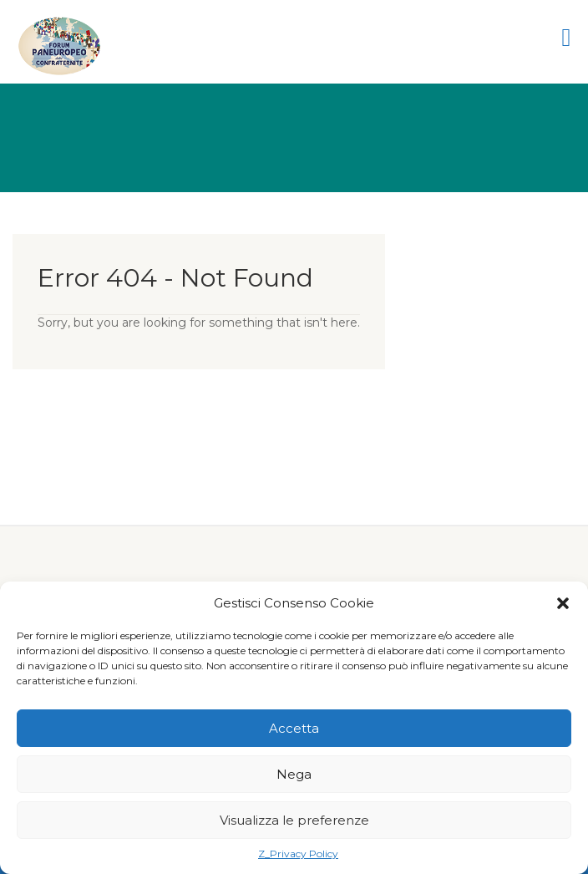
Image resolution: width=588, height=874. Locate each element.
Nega (294, 774)
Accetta (294, 728)
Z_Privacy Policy (298, 854)
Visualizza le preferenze (294, 820)
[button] (563, 603)
